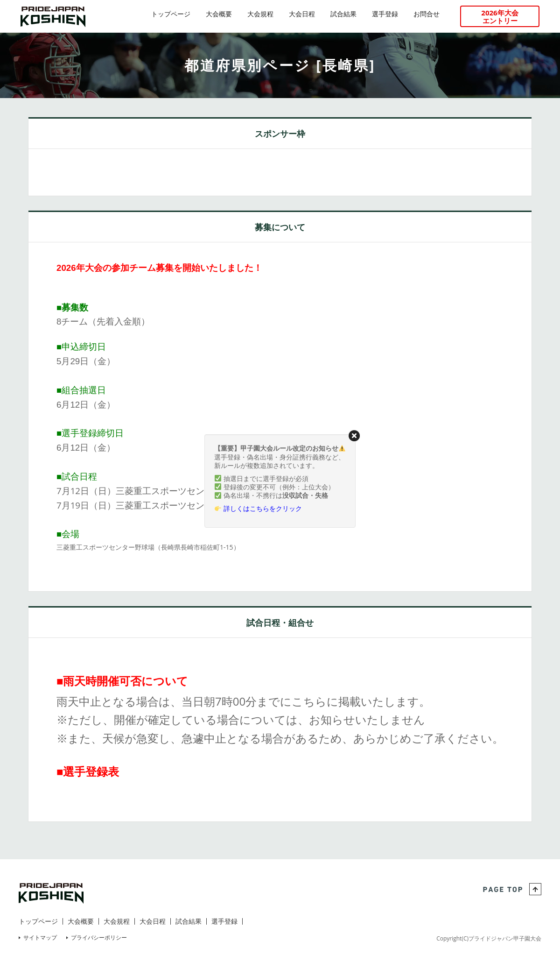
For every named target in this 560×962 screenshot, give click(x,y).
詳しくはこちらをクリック (263, 508)
